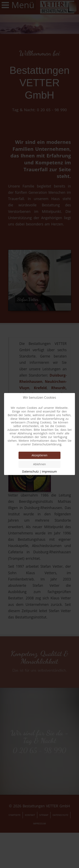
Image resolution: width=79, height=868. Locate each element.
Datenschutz (30, 471)
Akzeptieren (39, 455)
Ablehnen (39, 464)
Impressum (49, 471)
